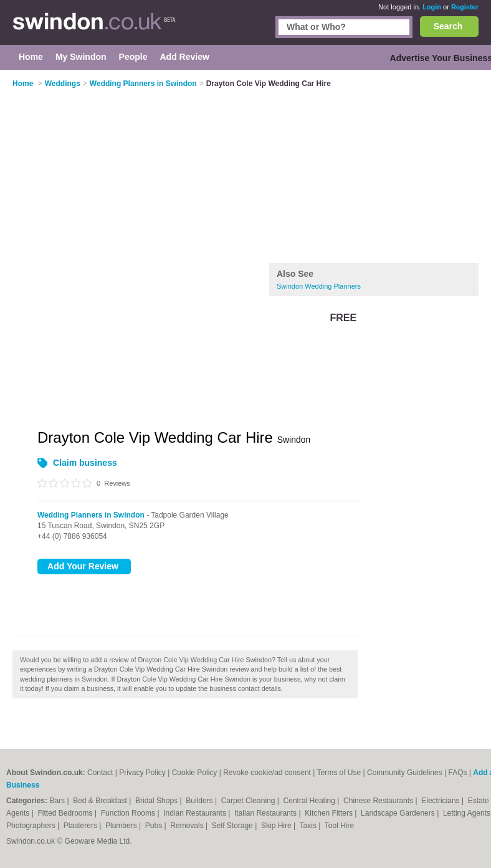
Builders (200, 801)
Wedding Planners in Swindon (91, 515)
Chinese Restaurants (379, 801)
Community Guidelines (405, 773)
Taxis (309, 826)
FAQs (457, 773)
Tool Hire (339, 826)
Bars (58, 801)
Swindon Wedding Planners (319, 286)
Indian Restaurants (196, 813)
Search (448, 26)
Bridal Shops (157, 801)
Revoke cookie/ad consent (267, 773)
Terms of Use (339, 773)
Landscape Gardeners (399, 813)
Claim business (85, 463)
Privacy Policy (142, 773)
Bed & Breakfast (101, 801)
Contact (100, 773)
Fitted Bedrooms (66, 813)
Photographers (32, 826)
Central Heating (311, 801)
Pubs (155, 826)
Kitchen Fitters (330, 813)
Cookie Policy (195, 773)
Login (432, 7)
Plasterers (81, 826)
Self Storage (233, 826)
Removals (188, 826)
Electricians (441, 801)
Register (465, 7)
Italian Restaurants (266, 813)
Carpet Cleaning (249, 801)
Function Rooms (129, 813)
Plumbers (122, 826)
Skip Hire (277, 826)
